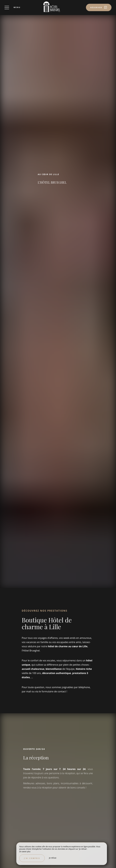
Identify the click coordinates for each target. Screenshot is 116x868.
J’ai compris (32, 858)
